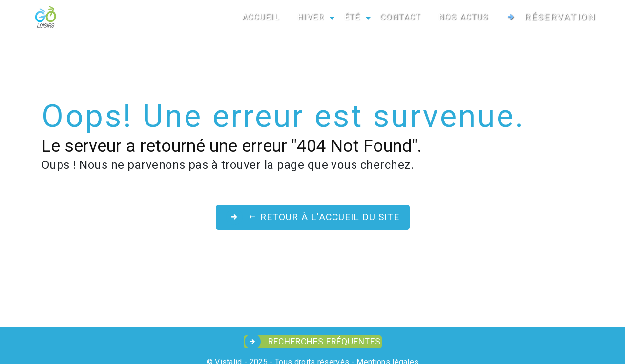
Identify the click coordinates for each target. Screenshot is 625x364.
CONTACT (401, 17)
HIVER (311, 17)
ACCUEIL (261, 17)
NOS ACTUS (464, 17)
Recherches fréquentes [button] (323, 342)
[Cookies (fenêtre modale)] (3, 358)
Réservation (560, 17)
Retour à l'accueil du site (323, 217)
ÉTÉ (352, 17)
